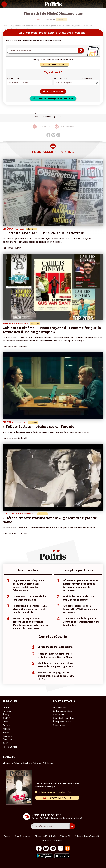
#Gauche (25, 763)
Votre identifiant (13, 78)
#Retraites (36, 763)
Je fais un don (59, 707)
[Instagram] (61, 849)
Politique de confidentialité (87, 836)
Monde (6, 729)
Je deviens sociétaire (63, 711)
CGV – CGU (65, 836)
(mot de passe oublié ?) (91, 78)
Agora (6, 707)
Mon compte (59, 725)
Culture (6, 725)
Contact (8, 836)
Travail (6, 732)
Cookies (58, 840)
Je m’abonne (59, 714)
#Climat (7, 763)
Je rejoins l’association (63, 718)
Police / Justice (10, 747)
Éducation (8, 739)
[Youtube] (53, 849)
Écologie (7, 714)
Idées (5, 722)
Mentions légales (23, 836)
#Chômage (48, 763)
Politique (7, 711)
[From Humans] (67, 849)
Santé (5, 743)
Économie (7, 736)
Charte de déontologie (45, 836)
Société (6, 718)
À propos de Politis (62, 722)
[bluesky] (46, 849)
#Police (16, 763)
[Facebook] (39, 849)
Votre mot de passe (61, 78)
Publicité (46, 840)
